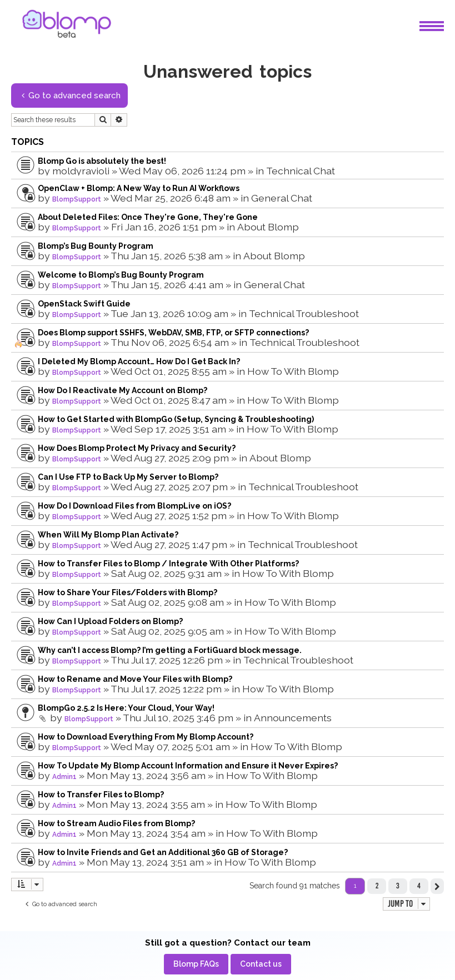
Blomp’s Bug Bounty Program (96, 246)
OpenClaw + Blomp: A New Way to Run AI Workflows (139, 188)
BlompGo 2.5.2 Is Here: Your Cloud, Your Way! (126, 708)
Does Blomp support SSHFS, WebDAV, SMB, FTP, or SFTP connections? (173, 333)
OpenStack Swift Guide (84, 304)
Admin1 (64, 777)
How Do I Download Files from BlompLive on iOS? (134, 506)
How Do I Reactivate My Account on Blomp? (122, 390)
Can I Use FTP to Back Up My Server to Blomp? (128, 477)
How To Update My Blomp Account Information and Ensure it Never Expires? (188, 766)
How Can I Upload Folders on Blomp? (110, 621)
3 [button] (398, 886)
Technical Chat (301, 171)
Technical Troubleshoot (304, 313)
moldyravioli (81, 171)
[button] (437, 886)
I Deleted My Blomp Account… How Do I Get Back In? (139, 361)
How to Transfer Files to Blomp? (101, 795)
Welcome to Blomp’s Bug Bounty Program (121, 275)
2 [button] (377, 886)
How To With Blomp (293, 371)
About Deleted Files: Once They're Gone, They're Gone (148, 217)
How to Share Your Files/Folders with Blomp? (127, 592)
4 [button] (419, 886)
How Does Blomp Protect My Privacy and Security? (137, 448)
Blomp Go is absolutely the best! (102, 161)
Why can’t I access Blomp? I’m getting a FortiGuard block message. (170, 650)
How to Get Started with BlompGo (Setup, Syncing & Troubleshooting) (176, 419)
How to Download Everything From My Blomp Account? (146, 737)
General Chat (282, 198)
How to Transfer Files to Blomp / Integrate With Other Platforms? (168, 564)
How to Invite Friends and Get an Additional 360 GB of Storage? (163, 852)
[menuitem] (196, 964)
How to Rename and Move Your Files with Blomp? (135, 679)
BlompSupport (77, 199)
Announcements (293, 718)
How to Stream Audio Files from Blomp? (116, 823)
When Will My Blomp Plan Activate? (108, 535)
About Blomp (268, 227)
